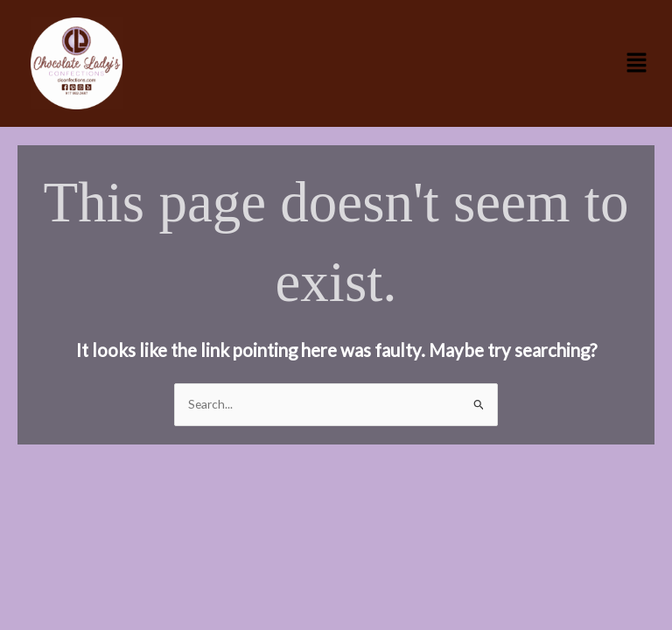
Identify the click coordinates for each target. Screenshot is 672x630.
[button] (637, 63)
